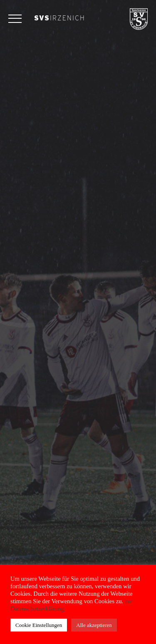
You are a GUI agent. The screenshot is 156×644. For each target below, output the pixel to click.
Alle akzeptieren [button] (94, 625)
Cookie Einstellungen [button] (39, 625)
